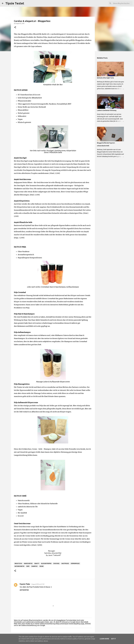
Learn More (104, 639)
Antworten (24, 590)
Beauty (37, 563)
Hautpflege (65, 563)
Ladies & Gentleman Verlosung (107, 110)
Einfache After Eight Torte (105, 78)
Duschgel (56, 563)
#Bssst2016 (18, 563)
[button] (15, 27)
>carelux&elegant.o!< (58, 34)
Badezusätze (28, 563)
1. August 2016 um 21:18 (37, 584)
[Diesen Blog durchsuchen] (122, 3)
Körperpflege (75, 563)
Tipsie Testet (15, 3)
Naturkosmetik (19, 566)
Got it (113, 639)
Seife (28, 566)
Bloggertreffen (46, 563)
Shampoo (34, 566)
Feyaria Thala (25, 584)
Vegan (41, 566)
